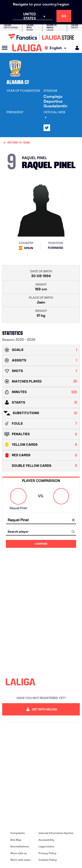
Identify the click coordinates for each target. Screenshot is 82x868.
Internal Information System (56, 833)
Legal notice (46, 846)
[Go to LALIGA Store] (41, 37)
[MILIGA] (76, 48)
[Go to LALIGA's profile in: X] (47, 128)
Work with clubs (20, 860)
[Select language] (56, 48)
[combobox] (41, 520)
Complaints (17, 833)
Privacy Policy (47, 853)
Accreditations (20, 846)
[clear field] (73, 520)
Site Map (16, 840)
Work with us (18, 853)
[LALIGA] (27, 48)
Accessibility (46, 840)
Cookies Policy (48, 860)
